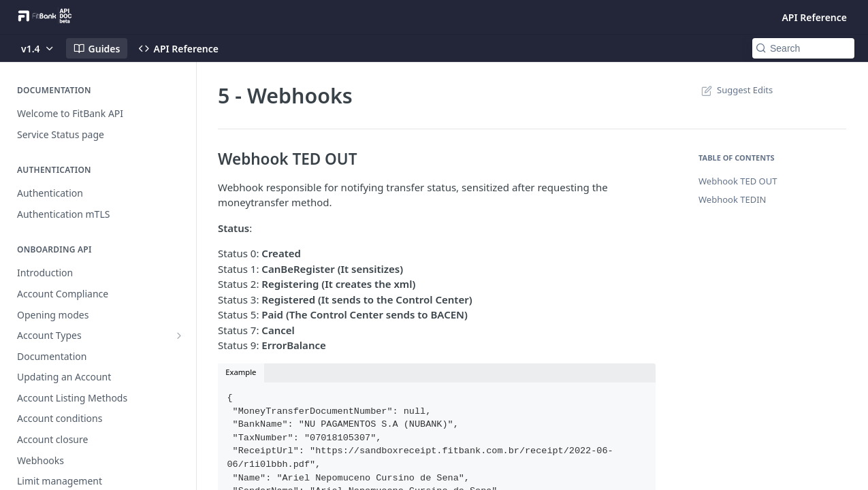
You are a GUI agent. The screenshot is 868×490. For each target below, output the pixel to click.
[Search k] (803, 48)
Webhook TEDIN (732, 199)
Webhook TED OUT (738, 181)
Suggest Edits (736, 90)
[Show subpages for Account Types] (179, 336)
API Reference (814, 17)
